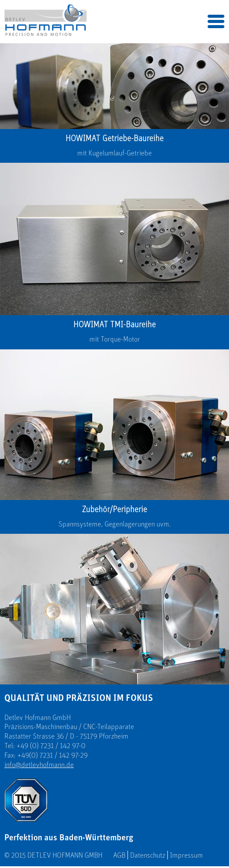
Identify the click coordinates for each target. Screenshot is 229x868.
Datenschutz (148, 855)
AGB (119, 855)
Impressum (186, 855)
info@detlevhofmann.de (39, 765)
